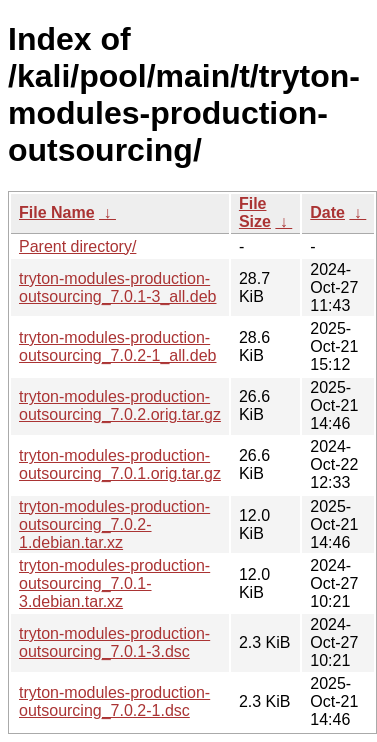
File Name (57, 212)
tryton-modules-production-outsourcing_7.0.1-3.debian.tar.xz (114, 583)
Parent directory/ (77, 246)
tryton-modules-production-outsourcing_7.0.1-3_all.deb (117, 287)
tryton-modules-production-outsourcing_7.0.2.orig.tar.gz (120, 405)
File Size (255, 212)
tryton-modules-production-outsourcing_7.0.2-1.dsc (114, 701)
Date (327, 212)
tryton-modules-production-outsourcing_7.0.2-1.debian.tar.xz (114, 524)
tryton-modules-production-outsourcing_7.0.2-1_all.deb (117, 346)
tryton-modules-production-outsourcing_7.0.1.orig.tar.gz (120, 464)
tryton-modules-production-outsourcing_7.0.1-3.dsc (114, 642)
